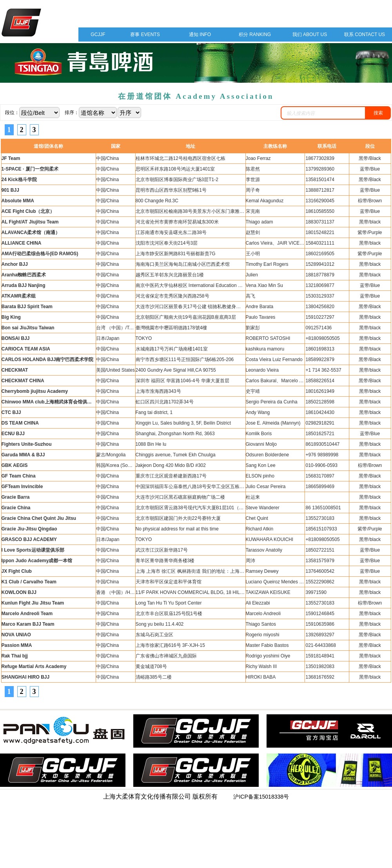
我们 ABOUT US (310, 35)
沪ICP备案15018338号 (261, 797)
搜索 (378, 113)
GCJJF (98, 35)
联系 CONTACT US (365, 35)
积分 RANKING (255, 35)
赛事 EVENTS (145, 35)
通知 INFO (200, 35)
